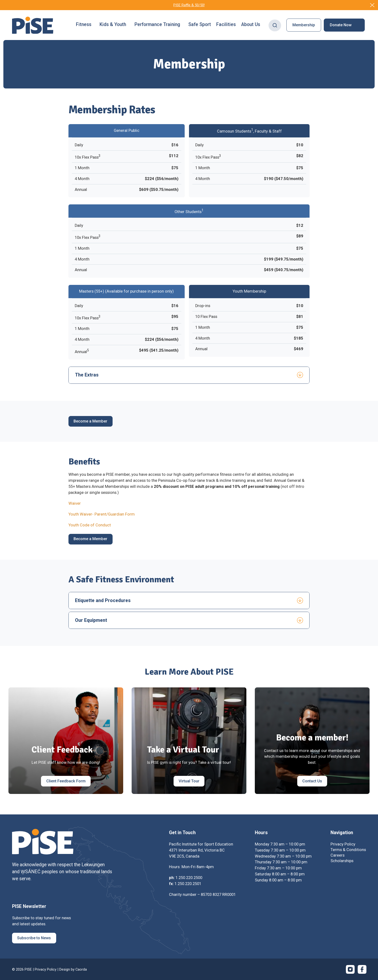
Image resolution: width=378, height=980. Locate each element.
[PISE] (33, 25)
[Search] (275, 25)
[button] (85, 25)
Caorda (81, 969)
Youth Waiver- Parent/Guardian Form (102, 514)
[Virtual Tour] (189, 781)
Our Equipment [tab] (91, 620)
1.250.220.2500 (189, 878)
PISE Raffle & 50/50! (189, 5)
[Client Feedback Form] (66, 781)
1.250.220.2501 (188, 884)
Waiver (75, 503)
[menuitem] (85, 25)
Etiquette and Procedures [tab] (103, 601)
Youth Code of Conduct (90, 525)
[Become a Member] (91, 421)
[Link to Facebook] (362, 969)
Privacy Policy (46, 969)
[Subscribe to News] (34, 938)
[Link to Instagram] (350, 969)
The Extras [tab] (87, 375)
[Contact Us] (312, 781)
